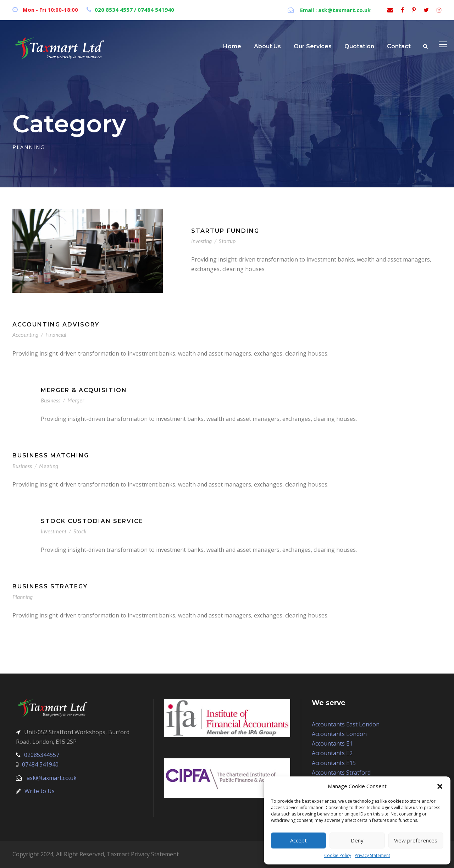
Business (51, 400)
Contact (399, 46)
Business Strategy (50, 586)
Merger (76, 400)
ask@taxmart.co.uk (52, 778)
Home (232, 46)
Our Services (313, 46)
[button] (440, 786)
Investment (54, 531)
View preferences (416, 840)
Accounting (25, 335)
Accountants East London (346, 724)
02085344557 (42, 755)
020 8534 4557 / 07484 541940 (134, 10)
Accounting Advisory (56, 325)
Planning (23, 597)
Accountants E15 (334, 763)
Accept (298, 840)
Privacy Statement (372, 855)
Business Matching (51, 455)
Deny (357, 840)
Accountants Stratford (341, 773)
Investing (201, 241)
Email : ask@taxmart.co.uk (335, 10)
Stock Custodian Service (92, 521)
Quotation (359, 46)
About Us (267, 46)
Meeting (49, 466)
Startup (227, 241)
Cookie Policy (338, 855)
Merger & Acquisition (84, 390)
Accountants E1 (332, 743)
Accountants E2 (332, 753)
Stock (80, 531)
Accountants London (339, 734)
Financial (56, 335)
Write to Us (40, 791)
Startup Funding (225, 231)
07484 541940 (40, 764)
